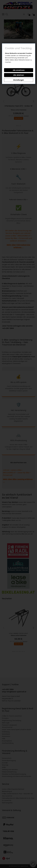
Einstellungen (19, 80)
